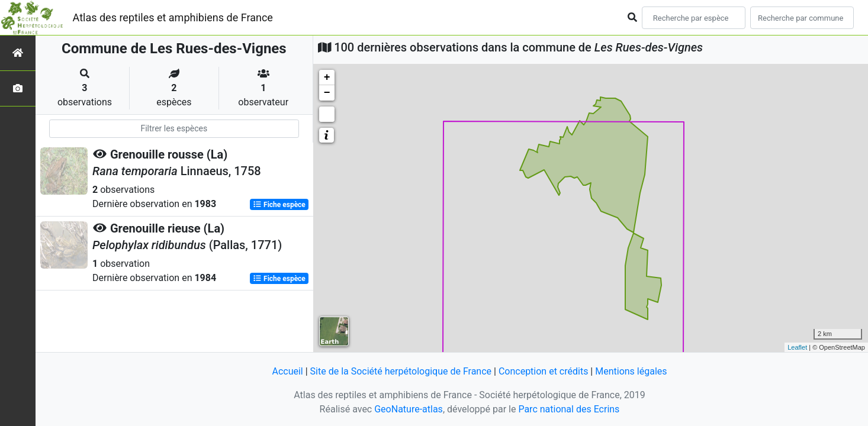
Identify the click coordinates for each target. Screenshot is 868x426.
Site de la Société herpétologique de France (401, 371)
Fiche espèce (279, 205)
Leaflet (797, 347)
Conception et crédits (544, 371)
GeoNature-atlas (409, 409)
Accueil (287, 371)
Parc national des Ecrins (569, 409)
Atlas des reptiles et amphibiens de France (173, 17)
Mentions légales (631, 371)
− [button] (327, 93)
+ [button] (327, 78)
